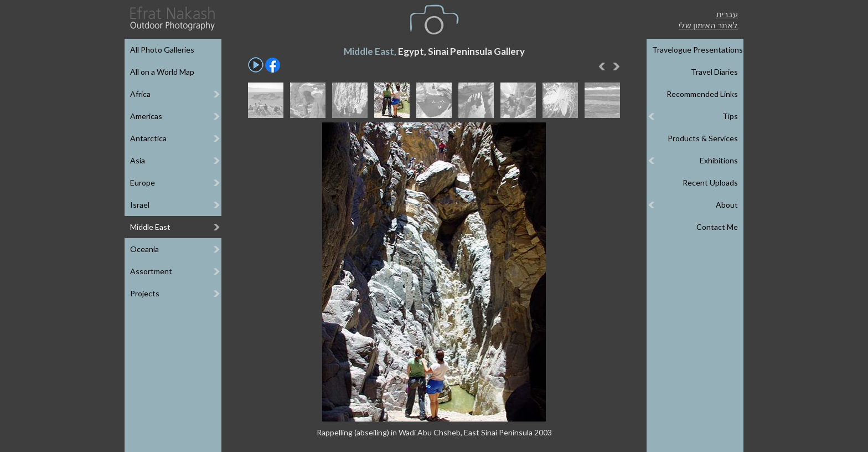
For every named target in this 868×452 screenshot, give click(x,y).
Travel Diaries (714, 72)
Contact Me (717, 227)
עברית (727, 14)
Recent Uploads (710, 183)
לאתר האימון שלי (708, 25)
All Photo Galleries (162, 50)
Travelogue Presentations (697, 50)
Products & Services (703, 138)
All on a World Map (162, 72)
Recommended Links (702, 94)
